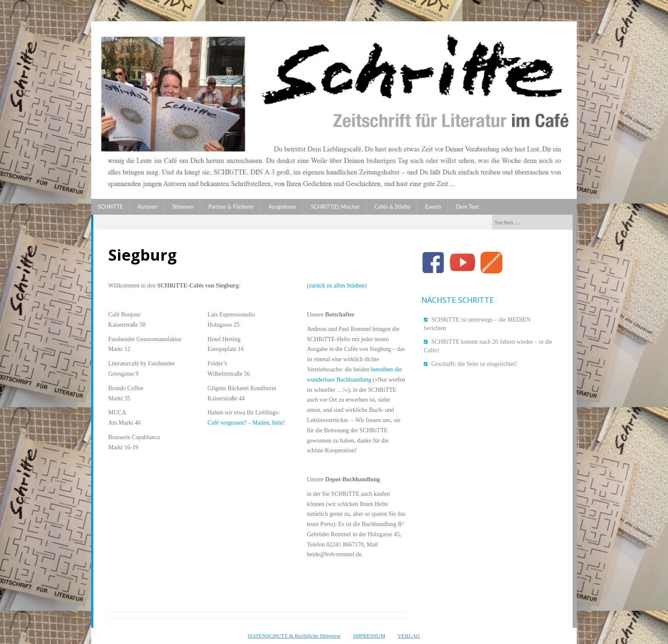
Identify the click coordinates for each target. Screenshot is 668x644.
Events (433, 207)
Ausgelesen (282, 207)
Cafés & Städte (392, 207)
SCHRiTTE (110, 207)
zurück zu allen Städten (337, 286)
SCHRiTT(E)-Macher (335, 207)
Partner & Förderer (231, 207)
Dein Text (467, 207)
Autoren (147, 207)
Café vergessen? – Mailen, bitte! (246, 423)
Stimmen (183, 207)
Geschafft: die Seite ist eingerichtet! (474, 364)
